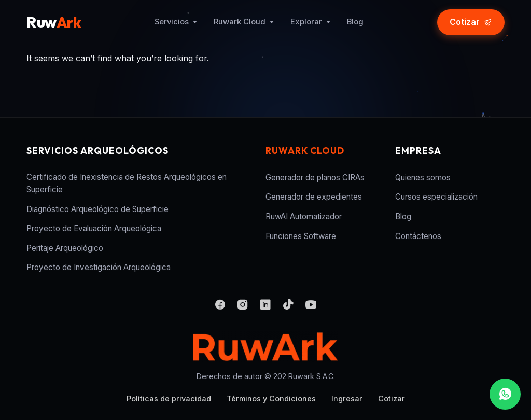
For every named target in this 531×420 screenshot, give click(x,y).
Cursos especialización (436, 197)
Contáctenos (418, 236)
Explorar (306, 22)
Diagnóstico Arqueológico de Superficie (97, 209)
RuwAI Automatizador (304, 216)
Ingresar (347, 398)
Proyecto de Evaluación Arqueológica (94, 228)
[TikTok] (288, 306)
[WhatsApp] (505, 394)
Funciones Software (301, 236)
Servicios (172, 22)
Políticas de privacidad (169, 398)
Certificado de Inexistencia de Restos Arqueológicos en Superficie (127, 183)
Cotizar (392, 398)
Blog (355, 22)
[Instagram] (243, 306)
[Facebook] (220, 306)
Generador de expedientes (314, 197)
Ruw (54, 22)
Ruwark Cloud (240, 22)
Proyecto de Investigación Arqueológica (99, 267)
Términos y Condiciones (271, 398)
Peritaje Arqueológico (65, 248)
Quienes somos (423, 178)
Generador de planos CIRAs (315, 178)
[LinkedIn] (265, 306)
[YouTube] (311, 306)
